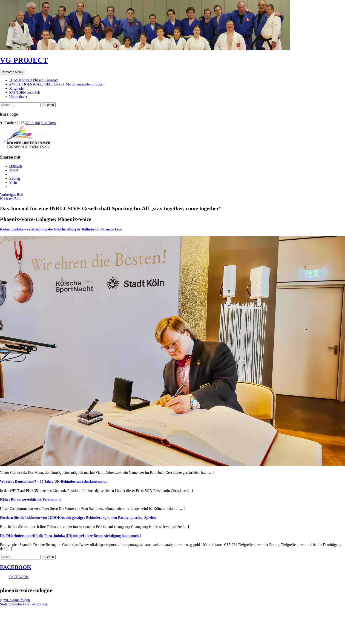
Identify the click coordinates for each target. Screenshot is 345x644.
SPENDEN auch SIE (25, 92)
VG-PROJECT (24, 60)
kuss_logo (48, 123)
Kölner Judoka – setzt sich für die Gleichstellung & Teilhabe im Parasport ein (61, 229)
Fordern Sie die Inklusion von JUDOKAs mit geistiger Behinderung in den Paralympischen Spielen (78, 518)
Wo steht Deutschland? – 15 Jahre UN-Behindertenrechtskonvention (54, 481)
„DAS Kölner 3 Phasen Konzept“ (34, 80)
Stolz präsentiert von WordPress (24, 604)
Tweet (14, 170)
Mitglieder (17, 88)
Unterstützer (18, 97)
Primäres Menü (12, 72)
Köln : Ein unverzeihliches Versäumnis (30, 500)
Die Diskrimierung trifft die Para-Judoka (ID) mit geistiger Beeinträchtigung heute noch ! (70, 536)
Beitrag (15, 178)
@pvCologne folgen (15, 600)
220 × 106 (32, 123)
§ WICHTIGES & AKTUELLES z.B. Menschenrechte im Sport (56, 84)
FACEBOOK (16, 567)
